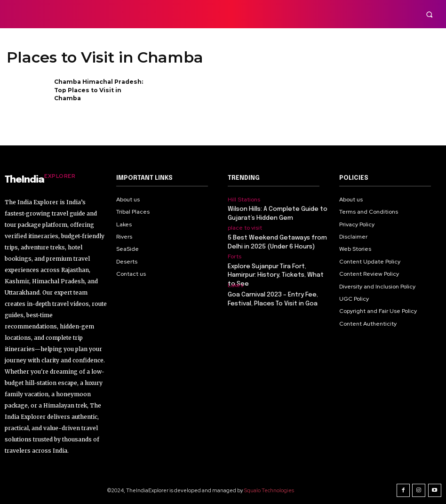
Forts (234, 256)
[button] (429, 14)
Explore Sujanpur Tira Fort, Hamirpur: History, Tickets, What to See (275, 275)
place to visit (245, 228)
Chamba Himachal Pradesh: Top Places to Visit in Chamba (97, 89)
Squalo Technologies (270, 489)
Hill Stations (244, 200)
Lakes (235, 285)
